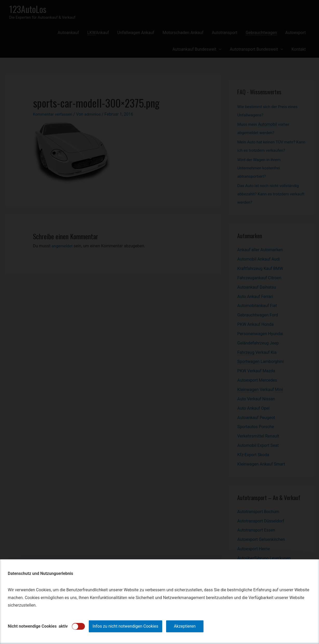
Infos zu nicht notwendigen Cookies (125, 626)
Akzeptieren (185, 626)
